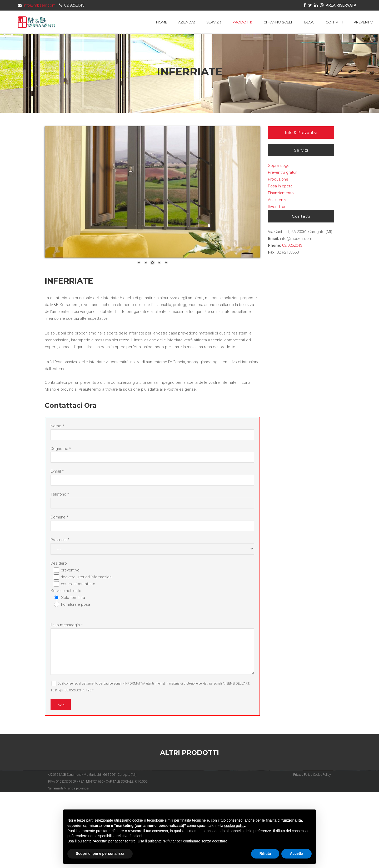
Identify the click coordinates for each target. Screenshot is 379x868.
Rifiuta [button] (265, 854)
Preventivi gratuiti (283, 172)
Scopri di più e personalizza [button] (100, 854)
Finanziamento (281, 193)
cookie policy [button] (235, 826)
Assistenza (278, 200)
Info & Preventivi (301, 132)
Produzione (278, 179)
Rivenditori (277, 207)
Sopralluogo (279, 166)
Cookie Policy (322, 850)
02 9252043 (292, 245)
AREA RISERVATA (341, 5)
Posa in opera (280, 186)
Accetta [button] (296, 854)
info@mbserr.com (39, 5)
